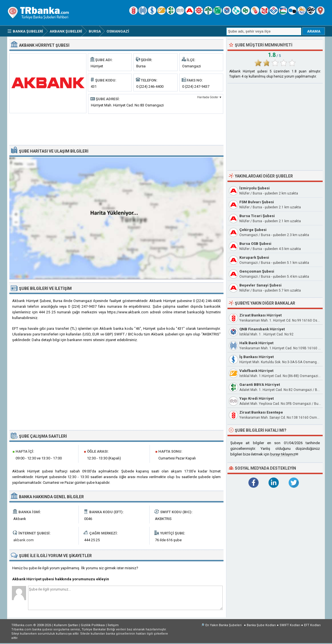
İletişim (113, 625)
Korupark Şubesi (254, 257)
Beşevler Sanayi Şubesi (260, 285)
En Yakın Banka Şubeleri (224, 625)
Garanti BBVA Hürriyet (260, 385)
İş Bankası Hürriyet (257, 357)
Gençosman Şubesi (257, 271)
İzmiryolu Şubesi (255, 188)
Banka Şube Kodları (261, 625)
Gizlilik (93, 625)
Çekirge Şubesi (253, 230)
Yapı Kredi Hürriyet (257, 398)
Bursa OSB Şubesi (255, 244)
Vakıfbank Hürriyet (256, 371)
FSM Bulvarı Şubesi (257, 202)
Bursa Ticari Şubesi (257, 216)
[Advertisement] (116, 129)
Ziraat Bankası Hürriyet (260, 315)
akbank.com (24, 540)
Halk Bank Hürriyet (256, 343)
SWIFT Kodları (290, 625)
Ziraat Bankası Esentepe (261, 412)
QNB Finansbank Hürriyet (262, 329)
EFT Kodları (312, 625)
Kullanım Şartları (66, 625)
